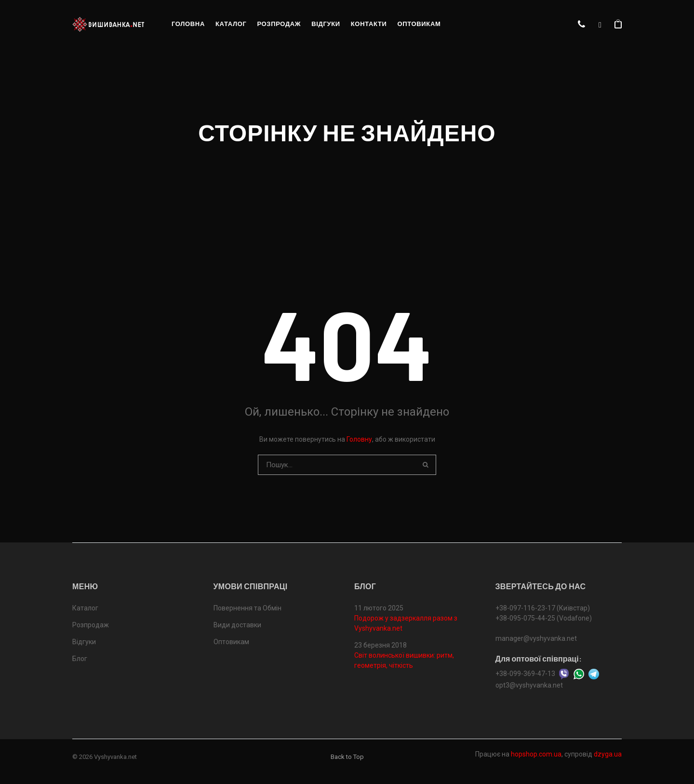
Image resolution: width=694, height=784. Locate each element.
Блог (80, 659)
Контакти (369, 24)
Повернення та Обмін (247, 608)
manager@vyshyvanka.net (536, 638)
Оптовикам (419, 24)
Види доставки (237, 625)
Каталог (231, 24)
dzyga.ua (608, 754)
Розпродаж (279, 24)
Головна (188, 24)
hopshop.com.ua (536, 754)
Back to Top (347, 757)
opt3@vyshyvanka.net (529, 685)
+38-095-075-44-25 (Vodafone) (544, 618)
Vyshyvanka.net (115, 757)
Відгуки (326, 24)
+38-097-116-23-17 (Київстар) (543, 608)
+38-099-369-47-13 (525, 674)
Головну (359, 439)
